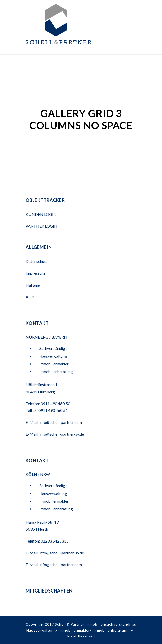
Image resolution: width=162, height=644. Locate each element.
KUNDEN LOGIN (42, 214)
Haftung (33, 285)
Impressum (35, 273)
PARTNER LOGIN (42, 226)
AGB (30, 297)
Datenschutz (37, 261)
